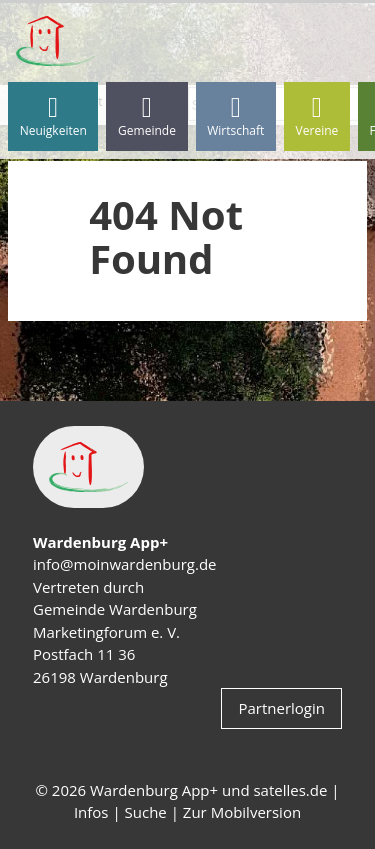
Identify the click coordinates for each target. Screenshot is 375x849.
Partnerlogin (281, 708)
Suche (146, 812)
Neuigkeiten (53, 116)
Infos (91, 812)
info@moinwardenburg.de (124, 564)
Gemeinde (147, 116)
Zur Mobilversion (242, 812)
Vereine (317, 116)
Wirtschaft (235, 116)
